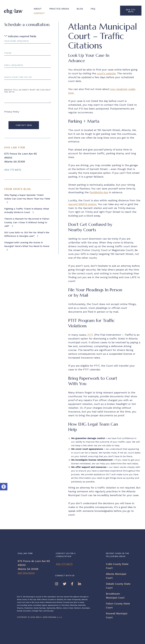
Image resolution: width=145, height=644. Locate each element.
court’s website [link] (106, 73)
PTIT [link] (90, 335)
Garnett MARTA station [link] (82, 204)
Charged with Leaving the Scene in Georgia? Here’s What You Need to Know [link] (27, 244)
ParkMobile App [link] (99, 192)
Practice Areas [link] (59, 9)
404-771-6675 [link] (131, 11)
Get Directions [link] (26, 573)
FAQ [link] (93, 9)
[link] (4, 487)
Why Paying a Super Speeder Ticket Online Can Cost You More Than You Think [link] (27, 197)
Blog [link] (80, 9)
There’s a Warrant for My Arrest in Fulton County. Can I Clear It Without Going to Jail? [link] (27, 222)
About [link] (38, 9)
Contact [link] (39, 13)
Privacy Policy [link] (12, 112)
